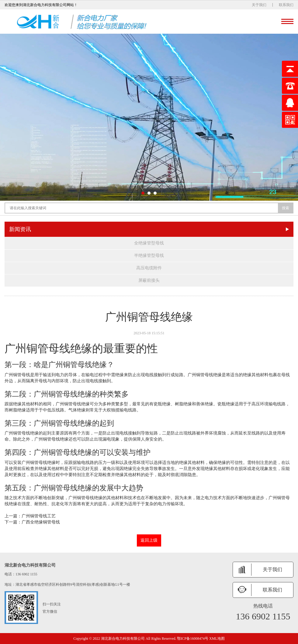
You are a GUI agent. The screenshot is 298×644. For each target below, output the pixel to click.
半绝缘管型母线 (149, 256)
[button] (143, 193)
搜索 (286, 208)
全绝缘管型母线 (149, 243)
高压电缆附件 (149, 268)
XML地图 (217, 639)
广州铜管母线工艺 (39, 516)
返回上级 (149, 540)
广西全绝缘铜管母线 (41, 522)
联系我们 (286, 5)
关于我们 (259, 5)
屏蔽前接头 (149, 280)
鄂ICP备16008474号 (193, 639)
